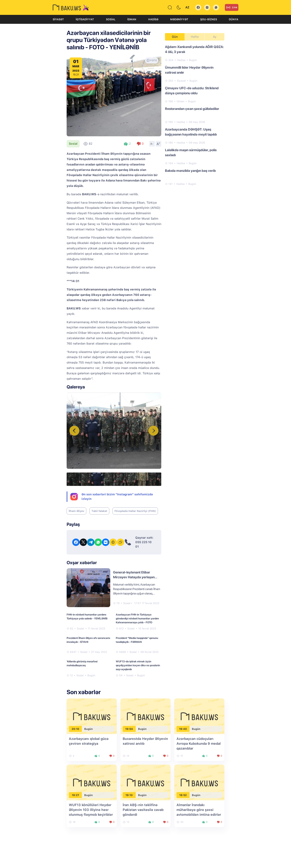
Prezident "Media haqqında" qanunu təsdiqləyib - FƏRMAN (137, 640)
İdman (132, 19)
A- (152, 144)
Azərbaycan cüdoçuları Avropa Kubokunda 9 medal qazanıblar (199, 744)
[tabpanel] (195, 115)
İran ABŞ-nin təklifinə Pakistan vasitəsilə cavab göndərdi (143, 810)
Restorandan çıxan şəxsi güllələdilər (192, 109)
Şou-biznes (209, 19)
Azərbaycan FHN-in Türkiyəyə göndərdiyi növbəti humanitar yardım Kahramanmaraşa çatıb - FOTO (137, 618)
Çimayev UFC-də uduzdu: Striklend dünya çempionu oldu (192, 91)
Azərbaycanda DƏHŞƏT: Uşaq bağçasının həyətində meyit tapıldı (191, 132)
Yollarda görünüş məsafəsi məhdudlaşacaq (82, 663)
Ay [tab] (215, 37)
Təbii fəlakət (99, 511)
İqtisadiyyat (85, 19)
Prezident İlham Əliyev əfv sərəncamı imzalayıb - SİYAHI (88, 640)
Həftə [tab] (195, 37)
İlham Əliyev (76, 511)
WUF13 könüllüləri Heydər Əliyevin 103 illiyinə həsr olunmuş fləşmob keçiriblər (91, 810)
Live (232, 7)
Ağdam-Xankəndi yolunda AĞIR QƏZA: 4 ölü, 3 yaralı (194, 49)
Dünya (234, 19)
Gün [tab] (175, 37)
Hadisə (153, 19)
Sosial (111, 19)
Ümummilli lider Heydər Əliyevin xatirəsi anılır (189, 70)
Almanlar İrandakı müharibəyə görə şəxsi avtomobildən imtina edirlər (199, 810)
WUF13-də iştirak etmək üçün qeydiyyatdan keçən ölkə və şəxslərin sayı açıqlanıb (138, 665)
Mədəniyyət (179, 19)
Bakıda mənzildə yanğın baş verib (190, 171)
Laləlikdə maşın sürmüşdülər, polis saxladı (191, 152)
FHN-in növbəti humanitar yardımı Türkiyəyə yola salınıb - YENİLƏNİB (87, 617)
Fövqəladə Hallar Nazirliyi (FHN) (135, 511)
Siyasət (58, 19)
